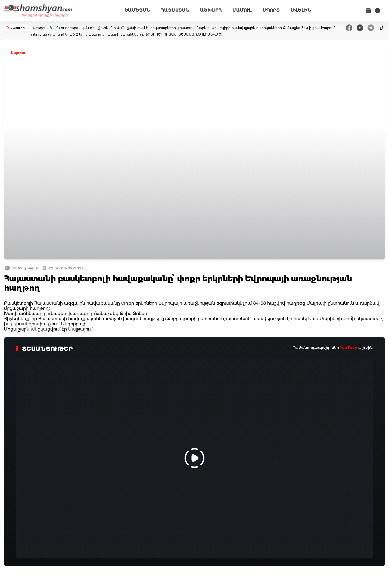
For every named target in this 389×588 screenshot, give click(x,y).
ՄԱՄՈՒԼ (242, 10)
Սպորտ (18, 53)
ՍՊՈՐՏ (271, 10)
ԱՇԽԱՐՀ (211, 10)
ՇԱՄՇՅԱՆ (137, 10)
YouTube (349, 347)
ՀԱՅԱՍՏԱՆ (175, 10)
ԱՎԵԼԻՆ (301, 10)
